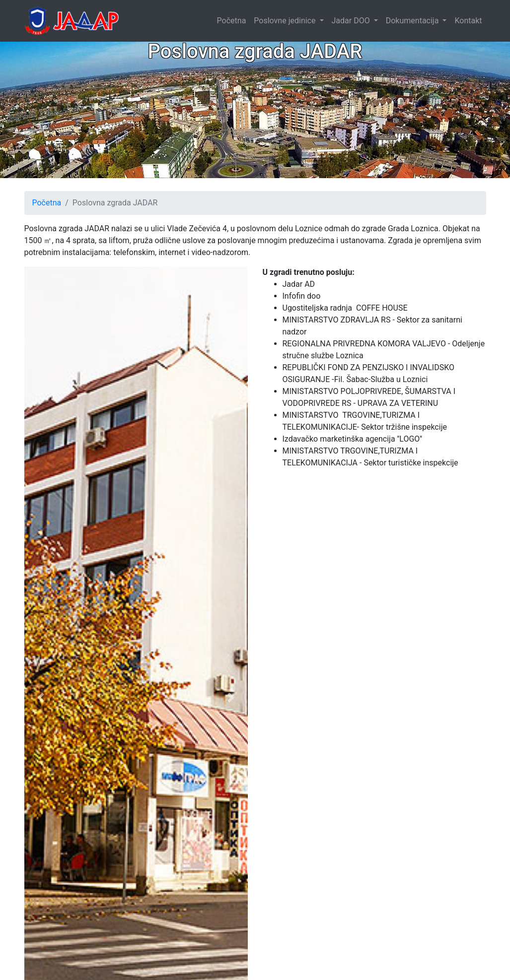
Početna (232, 21)
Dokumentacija (413, 21)
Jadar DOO (352, 21)
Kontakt (468, 21)
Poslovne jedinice (286, 21)
